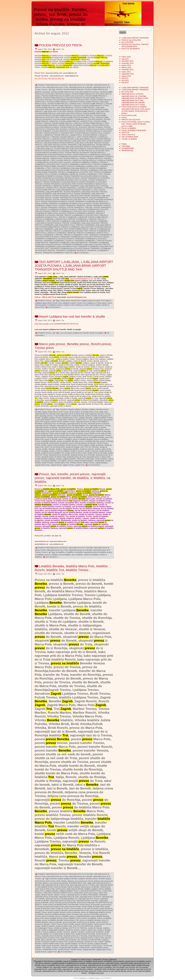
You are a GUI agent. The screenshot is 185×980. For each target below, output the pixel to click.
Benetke (52, 355)
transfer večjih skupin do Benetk (47, 946)
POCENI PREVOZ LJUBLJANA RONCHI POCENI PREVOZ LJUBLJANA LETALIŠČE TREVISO (73, 142)
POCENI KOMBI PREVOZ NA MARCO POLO (78, 117)
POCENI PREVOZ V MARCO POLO (49, 158)
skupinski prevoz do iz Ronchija (83, 455)
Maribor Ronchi (56, 422)
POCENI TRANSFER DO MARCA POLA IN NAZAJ (68, 180)
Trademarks (97, 959)
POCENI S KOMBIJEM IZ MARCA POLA (77, 164)
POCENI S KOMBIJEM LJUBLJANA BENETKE (70, 168)
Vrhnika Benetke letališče (84, 461)
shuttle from (69, 281)
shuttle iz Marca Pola (103, 449)
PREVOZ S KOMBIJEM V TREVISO (49, 235)
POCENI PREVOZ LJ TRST (71, 137)
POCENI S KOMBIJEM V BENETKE (64, 174)
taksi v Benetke (59, 940)
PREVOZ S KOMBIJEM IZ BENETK (81, 213)
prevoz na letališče (64, 355)
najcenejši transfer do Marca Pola (71, 428)
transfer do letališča (91, 555)
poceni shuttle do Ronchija (100, 431)
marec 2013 (126, 72)
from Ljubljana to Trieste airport (95, 303)
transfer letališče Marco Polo (53, 944)
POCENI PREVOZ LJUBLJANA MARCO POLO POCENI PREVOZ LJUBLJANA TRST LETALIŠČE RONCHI (73, 140)
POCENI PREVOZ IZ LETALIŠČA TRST (59, 133)
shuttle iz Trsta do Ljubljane (59, 451)
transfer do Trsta (91, 942)
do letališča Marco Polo (90, 412)
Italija (101, 412)
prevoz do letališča (75, 437)
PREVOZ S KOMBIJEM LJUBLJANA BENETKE (70, 221)
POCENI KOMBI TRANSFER (46, 125)
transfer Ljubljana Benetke (66, 459)
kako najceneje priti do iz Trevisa (98, 414)
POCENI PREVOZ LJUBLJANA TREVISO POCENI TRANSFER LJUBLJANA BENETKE (72, 144)
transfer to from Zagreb (92, 305)
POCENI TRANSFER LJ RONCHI (72, 188)
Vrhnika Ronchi (76, 463)
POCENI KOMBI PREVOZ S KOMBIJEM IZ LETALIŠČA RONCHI (78, 119)
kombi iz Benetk (91, 416)
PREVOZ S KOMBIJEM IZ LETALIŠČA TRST (81, 215)
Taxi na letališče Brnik (130, 137)
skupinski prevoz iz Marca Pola (99, 457)
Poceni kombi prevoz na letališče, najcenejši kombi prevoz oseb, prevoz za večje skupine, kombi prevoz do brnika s (136, 110)
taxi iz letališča (77, 555)
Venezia (70, 461)
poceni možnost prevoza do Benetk (72, 429)
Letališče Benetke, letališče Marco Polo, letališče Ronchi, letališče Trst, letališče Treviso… (71, 568)
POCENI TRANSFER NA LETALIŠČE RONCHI (70, 198)
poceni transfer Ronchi (84, 435)
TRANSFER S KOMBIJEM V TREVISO (58, 253)
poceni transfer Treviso (102, 435)
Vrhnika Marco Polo (62, 463)
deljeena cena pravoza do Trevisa (80, 881)
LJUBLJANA (52, 277)
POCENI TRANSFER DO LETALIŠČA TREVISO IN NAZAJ (57, 178)
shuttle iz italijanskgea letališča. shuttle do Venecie (75, 449)
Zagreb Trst (79, 465)
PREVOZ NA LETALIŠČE (131, 40)
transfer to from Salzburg (73, 305)
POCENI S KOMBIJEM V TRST (91, 174)
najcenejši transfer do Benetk (46, 428)
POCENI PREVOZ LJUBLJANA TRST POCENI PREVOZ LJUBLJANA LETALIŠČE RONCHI (73, 146)
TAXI (43, 60)
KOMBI (74, 58)
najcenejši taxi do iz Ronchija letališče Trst (73, 426)
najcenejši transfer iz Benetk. (95, 428)
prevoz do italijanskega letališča (93, 912)
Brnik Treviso (64, 412)
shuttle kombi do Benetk (94, 932)
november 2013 (127, 70)
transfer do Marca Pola (59, 942)
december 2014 (127, 61)
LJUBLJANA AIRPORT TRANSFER (135, 38)
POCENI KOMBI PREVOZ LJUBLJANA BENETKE (54, 108)
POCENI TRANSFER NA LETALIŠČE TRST (70, 200)
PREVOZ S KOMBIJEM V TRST (76, 235)
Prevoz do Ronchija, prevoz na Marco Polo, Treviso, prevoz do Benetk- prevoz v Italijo (136, 124)
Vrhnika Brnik (99, 461)
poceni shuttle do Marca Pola (78, 431)
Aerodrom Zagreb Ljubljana (71, 409)
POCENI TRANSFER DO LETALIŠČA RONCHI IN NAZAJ (86, 176)
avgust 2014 (126, 65)
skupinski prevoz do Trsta (76, 457)
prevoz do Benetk (61, 437)
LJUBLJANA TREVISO (66, 420)
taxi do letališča (65, 555)
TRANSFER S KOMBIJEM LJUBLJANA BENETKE (68, 243)
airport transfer (48, 281)
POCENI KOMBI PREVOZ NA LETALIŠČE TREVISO (73, 115)
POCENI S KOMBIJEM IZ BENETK (85, 162)
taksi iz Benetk (47, 940)
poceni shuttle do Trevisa (45, 433)
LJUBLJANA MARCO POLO (46, 420)
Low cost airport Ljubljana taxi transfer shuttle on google (81, 333)
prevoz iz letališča (65, 439)
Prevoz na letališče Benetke (46, 441)
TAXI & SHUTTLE (128, 135)
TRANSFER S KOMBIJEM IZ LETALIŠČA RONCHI (55, 239)
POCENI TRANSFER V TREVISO (80, 207)
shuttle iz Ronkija (42, 451)
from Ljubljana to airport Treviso (70, 303)
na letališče (79, 552)
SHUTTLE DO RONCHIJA (55, 447)
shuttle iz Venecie (77, 451)
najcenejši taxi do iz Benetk (45, 426)
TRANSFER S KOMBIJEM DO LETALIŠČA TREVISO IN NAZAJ (85, 237)
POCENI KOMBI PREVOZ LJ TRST (95, 106)
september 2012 (128, 74)
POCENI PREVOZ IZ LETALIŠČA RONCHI (69, 131)
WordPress (83, 978)
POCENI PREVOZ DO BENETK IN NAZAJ (74, 125)
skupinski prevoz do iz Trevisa (100, 936)
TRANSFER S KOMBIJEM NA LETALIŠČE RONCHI (70, 248)
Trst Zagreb (62, 461)
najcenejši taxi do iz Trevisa (100, 426)
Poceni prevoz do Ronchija (90, 905)
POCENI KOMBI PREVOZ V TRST (96, 123)
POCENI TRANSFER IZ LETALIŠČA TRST (60, 184)
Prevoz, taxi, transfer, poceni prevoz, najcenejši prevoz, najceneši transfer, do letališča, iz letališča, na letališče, (73, 478)
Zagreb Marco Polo (42, 465)
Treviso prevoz (97, 946)
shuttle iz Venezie (92, 451)
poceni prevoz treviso (58, 431)
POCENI (59, 90)
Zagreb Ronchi (56, 465)
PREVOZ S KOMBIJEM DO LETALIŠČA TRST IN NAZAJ (73, 211)
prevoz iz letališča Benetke (83, 439)
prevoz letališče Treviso (72, 918)
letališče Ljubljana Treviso (52, 418)
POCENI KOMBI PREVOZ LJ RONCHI (66, 106)
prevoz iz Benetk (51, 439)
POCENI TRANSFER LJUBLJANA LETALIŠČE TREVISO (85, 192)
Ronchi (50, 445)
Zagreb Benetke (101, 463)
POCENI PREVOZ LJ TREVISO (47, 137)
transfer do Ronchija (76, 942)
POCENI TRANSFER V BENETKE (72, 205)
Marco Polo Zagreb (42, 422)
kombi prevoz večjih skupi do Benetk (69, 889)
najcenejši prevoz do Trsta (77, 424)
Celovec (38, 495)
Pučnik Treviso (102, 443)
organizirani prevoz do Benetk (46, 429)
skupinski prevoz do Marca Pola (54, 457)
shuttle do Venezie (95, 928)
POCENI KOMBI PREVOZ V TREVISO (67, 123)
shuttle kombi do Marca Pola (76, 453)
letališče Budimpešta (43, 505)
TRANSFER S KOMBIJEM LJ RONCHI (58, 241)
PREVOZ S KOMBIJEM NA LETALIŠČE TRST (71, 231)
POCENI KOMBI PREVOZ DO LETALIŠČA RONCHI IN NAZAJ (75, 92)
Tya (63, 49)
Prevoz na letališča (129, 128)
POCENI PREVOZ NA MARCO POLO (50, 153)
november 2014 (127, 63)
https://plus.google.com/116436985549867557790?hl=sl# (56, 324)
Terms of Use (86, 959)
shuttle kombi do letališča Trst (53, 453)
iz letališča (70, 552)
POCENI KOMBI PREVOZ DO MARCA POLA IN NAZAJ (63, 96)
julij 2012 (125, 78)
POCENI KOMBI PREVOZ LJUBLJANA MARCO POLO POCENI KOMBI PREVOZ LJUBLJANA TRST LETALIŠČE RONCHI (72, 111)
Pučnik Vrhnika (41, 445)
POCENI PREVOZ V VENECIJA (69, 160)
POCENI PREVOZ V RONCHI (75, 158)
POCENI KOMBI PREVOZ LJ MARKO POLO (65, 104)
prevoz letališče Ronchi (53, 918)
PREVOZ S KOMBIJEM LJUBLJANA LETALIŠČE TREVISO (85, 223)
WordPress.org (127, 150)
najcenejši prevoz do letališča (95, 552)
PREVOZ (45, 52)
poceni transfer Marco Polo (64, 435)
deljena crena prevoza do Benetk (55, 883)
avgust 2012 (126, 76)
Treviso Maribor (101, 459)
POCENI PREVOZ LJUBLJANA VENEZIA (70, 149)
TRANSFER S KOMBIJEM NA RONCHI (71, 250)
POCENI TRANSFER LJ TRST (86, 190)
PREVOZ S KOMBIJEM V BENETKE (62, 233)
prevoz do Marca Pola (75, 914)
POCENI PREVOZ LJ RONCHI (95, 135)
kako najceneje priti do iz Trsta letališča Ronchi (53, 416)
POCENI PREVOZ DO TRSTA (61, 45)
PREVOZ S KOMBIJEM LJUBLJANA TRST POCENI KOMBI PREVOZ (62, 229)
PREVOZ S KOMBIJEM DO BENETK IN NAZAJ (59, 209)
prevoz (56, 357)
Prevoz (44, 90)
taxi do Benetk (71, 940)
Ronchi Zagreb (84, 445)
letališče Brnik (91, 505)
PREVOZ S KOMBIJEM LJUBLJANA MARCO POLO (55, 225)
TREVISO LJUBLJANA (85, 459)
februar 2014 (126, 68)
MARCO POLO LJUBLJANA (87, 420)
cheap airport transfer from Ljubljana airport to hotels (80, 301)
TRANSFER (46, 58)
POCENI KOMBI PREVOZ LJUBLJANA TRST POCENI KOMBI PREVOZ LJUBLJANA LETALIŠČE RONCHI (72, 113)
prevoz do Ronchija (91, 914)
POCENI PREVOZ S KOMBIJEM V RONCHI (96, 157)
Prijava (124, 144)
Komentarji (128, 148)
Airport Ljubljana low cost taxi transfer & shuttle (72, 316)
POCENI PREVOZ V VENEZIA (94, 160)
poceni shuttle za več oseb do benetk (69, 433)
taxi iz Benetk (83, 940)
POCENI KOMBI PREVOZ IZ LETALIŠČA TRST (71, 100)
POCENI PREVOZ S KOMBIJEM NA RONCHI (60, 157)
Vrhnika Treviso (88, 463)
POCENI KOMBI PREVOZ (73, 90)
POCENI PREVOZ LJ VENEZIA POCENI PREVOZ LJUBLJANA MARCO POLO (65, 139)
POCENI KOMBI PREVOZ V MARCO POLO (76, 121)
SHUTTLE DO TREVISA (90, 447)
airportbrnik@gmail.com (76, 297)
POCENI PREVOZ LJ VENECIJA (95, 137)
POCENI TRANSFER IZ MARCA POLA (92, 184)
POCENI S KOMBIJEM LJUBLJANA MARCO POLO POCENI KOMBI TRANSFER (71, 169)
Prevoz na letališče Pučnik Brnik (134, 130)
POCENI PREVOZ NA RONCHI (77, 153)
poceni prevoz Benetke (95, 429)
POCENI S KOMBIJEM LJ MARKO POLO (83, 166)
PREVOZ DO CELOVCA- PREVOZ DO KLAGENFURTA (135, 45)
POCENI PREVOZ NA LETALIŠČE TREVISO (60, 151)
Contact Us (75, 959)
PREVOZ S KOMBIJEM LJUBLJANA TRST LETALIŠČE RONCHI (86, 227)
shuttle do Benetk (97, 445)
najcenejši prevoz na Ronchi (98, 424)
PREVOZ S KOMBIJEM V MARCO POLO (93, 233)
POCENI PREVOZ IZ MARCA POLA (89, 133)
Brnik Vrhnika (75, 412)
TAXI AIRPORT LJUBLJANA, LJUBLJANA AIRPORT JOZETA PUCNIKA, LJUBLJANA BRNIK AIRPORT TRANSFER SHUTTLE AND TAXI (74, 266)
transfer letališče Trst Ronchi (76, 944)
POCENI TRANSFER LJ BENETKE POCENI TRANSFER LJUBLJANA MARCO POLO (68, 186)
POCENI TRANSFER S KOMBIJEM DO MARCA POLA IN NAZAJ (66, 203)
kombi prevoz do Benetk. (90, 887)
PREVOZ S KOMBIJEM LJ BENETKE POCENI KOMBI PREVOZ (83, 217)
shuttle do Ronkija (72, 447)
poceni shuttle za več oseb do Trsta (97, 433)
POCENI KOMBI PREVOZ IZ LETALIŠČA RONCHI (62, 98)
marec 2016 (126, 57)
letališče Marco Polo (70, 418)
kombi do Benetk (78, 416)
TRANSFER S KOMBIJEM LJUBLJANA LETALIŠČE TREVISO (86, 245)
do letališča (60, 552)
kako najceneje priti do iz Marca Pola (70, 414)
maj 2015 (125, 59)
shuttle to (55, 283)
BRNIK (106, 277)
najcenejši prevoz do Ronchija (55, 424)
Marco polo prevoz (105, 420)
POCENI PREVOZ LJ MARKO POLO (68, 135)
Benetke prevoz (102, 409)
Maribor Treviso (69, 422)
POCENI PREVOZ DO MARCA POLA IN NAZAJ (87, 129)
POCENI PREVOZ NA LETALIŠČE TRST (94, 151)
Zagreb (79, 288)
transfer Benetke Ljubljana (45, 459)
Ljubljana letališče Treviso (103, 418)
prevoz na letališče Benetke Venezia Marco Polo (61, 920)
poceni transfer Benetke (44, 435)
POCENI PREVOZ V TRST (45, 160)
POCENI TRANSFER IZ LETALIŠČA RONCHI (60, 182)
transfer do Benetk (42, 942)
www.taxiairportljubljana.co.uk (82, 279)
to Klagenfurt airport (55, 305)
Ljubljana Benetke (85, 418)
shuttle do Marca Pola (64, 926)
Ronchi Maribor (59, 445)
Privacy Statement (110, 959)
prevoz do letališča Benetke (94, 437)
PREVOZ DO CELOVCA (131, 120)
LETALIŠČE (104, 65)
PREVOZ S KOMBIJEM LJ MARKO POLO (51, 219)
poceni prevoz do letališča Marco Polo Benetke (61, 905)
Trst (62, 381)
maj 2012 (125, 82)
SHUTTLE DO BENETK (131, 49)
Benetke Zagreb (41, 412)
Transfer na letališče (129, 139)
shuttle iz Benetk (48, 449)
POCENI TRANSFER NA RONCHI (54, 202)
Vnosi (126, 146)
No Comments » (83, 253)
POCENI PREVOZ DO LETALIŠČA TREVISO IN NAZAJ (82, 127)
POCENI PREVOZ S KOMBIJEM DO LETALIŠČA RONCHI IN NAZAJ (70, 154)
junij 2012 (125, 80)
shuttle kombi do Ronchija (97, 453)
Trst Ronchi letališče (49, 461)
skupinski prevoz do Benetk (59, 455)
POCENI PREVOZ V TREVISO (99, 158)
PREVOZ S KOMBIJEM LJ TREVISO (83, 219)
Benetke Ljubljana (89, 409)
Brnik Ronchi (53, 412)
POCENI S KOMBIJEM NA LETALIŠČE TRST (76, 172)
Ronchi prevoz (72, 445)
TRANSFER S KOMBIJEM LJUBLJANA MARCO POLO (56, 247)
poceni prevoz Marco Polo (54, 907)
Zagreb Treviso (68, 465)
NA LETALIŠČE (127, 42)
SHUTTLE (125, 132)
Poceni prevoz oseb (129, 115)
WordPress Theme (94, 978)
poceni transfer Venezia (44, 437)
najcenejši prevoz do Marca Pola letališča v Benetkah (87, 895)
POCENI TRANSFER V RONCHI (53, 207)
